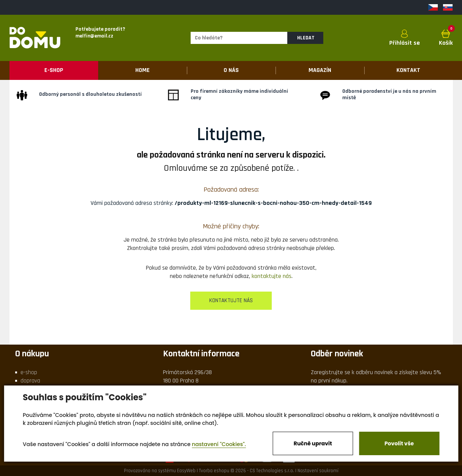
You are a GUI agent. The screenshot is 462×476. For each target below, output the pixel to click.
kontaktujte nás (272, 276)
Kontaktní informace (201, 354)
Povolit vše (399, 443)
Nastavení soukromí (318, 471)
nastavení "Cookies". (219, 444)
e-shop (29, 372)
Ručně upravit (313, 443)
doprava (30, 381)
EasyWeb (186, 471)
